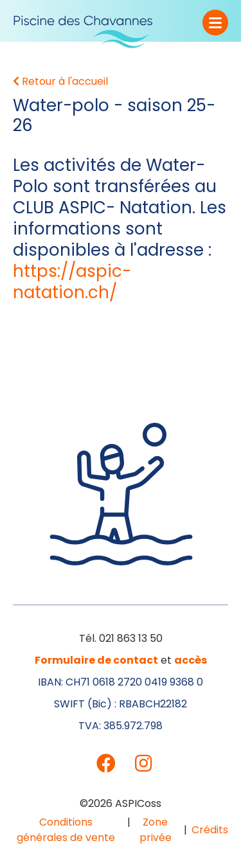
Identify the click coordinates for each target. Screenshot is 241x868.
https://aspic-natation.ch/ (72, 282)
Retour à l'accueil (60, 81)
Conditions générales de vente (66, 830)
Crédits (210, 830)
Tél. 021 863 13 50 (121, 638)
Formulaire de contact (96, 660)
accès (191, 660)
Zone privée (156, 830)
